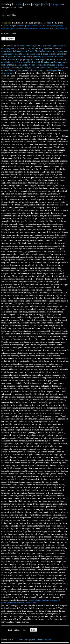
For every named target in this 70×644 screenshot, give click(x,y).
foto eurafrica (32, 25)
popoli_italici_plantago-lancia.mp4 (44, 600)
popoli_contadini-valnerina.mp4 (22, 28)
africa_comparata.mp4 (42, 28)
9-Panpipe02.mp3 (62, 28)
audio (42, 25)
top (25, 630)
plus (20, 4)
